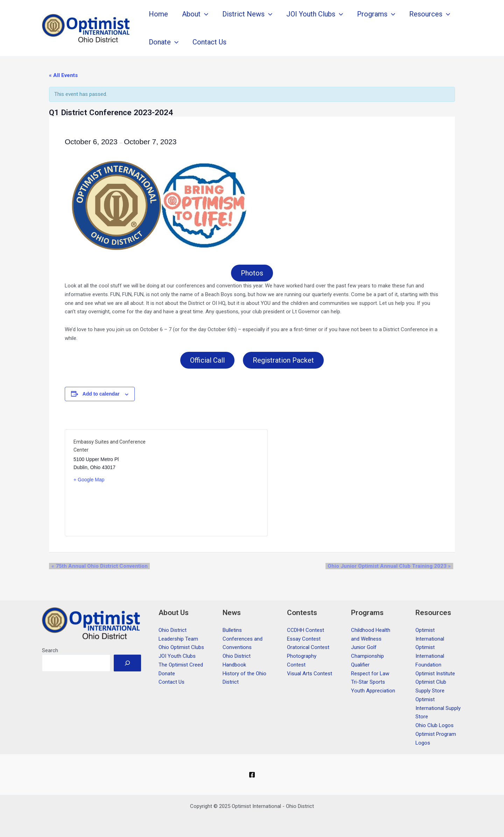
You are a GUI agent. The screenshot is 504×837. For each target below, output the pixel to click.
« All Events (63, 75)
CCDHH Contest (306, 630)
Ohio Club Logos (435, 725)
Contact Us (171, 682)
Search (50, 650)
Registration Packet (284, 361)
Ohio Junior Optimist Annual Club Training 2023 (392, 567)
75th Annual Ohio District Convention (97, 567)
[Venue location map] (213, 484)
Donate (167, 674)
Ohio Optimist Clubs (181, 647)
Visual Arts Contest (310, 674)
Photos (252, 273)
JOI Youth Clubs (177, 656)
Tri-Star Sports (368, 682)
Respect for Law (370, 674)
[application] (204, 14)
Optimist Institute (435, 674)
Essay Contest (304, 639)
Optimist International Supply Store (438, 708)
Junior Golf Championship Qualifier (367, 656)
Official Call (207, 361)
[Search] (127, 663)
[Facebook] (252, 775)
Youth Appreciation (373, 691)
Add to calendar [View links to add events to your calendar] (101, 395)
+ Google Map (89, 481)
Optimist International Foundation (430, 656)
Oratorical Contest (308, 647)
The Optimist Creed (181, 665)
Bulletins (232, 630)
